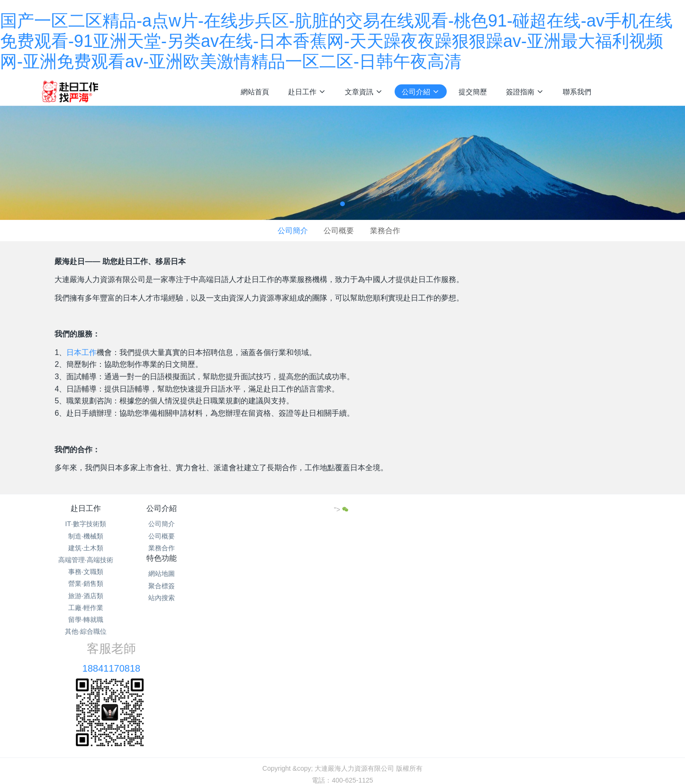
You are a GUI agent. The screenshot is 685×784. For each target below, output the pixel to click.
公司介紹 (189, 508)
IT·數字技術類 (86, 524)
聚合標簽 (291, 536)
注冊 (642, 91)
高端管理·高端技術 (86, 560)
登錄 (622, 91)
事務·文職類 (86, 572)
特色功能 (291, 508)
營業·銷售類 (86, 583)
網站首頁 (255, 92)
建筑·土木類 (86, 548)
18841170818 (419, 535)
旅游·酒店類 (86, 596)
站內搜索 (291, 548)
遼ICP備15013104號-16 (342, 706)
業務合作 (385, 231)
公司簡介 (293, 231)
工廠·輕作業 (86, 608)
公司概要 (339, 231)
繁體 (342, 723)
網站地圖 (291, 524)
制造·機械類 (86, 536)
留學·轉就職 (86, 620)
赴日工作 (86, 508)
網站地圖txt (321, 694)
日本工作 (81, 352)
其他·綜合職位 (86, 631)
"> (572, 510)
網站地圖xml (362, 694)
